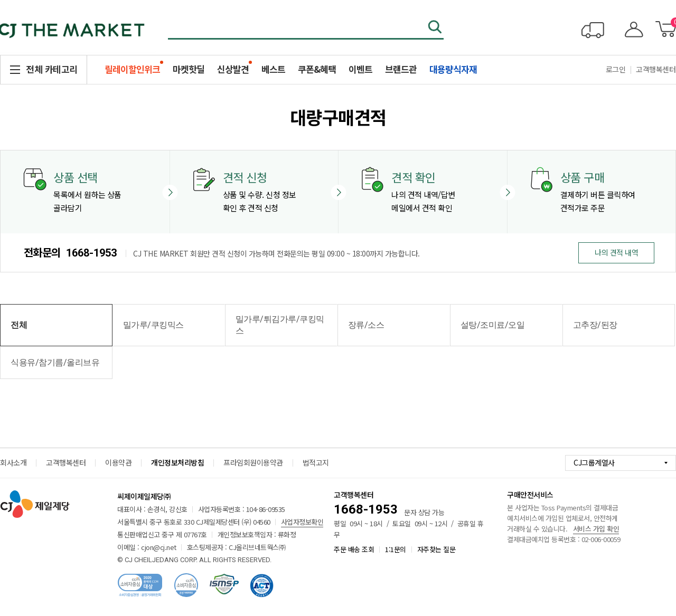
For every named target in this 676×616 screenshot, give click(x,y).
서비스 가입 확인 (596, 529)
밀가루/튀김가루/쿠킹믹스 (280, 325)
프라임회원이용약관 (253, 462)
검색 (436, 28)
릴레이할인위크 (132, 69)
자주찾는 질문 (436, 549)
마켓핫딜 (189, 69)
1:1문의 (396, 549)
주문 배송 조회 (354, 549)
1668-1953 (91, 253)
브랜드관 (401, 69)
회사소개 (13, 462)
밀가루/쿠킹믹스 (153, 325)
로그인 (616, 69)
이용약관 (118, 462)
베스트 (273, 69)
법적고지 (316, 462)
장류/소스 (366, 325)
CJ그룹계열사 (594, 462)
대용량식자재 (453, 69)
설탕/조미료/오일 (493, 325)
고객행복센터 (66, 462)
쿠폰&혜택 (317, 69)
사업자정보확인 (302, 522)
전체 (19, 325)
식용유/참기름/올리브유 (55, 362)
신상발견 (233, 69)
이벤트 (360, 69)
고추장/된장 (595, 325)
